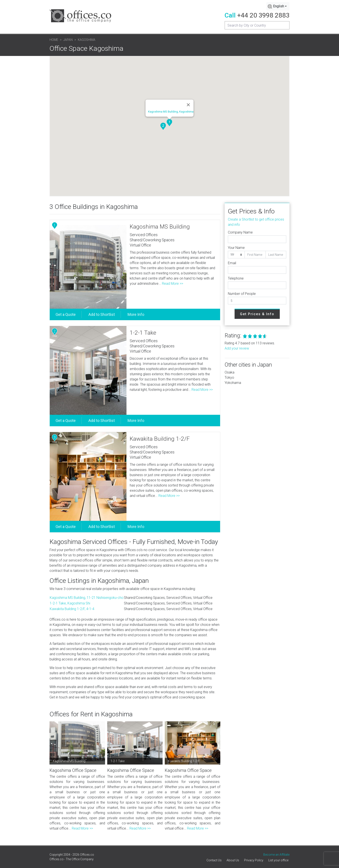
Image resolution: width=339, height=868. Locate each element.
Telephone (236, 278)
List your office (278, 860)
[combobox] (278, 6)
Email (232, 263)
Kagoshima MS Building (160, 227)
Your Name (236, 248)
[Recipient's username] (257, 25)
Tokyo (229, 378)
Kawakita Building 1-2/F (160, 439)
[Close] (188, 105)
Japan (68, 40)
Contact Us (214, 860)
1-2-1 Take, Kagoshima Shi (70, 603)
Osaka (229, 372)
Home (54, 40)
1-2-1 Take (143, 333)
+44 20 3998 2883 (263, 15)
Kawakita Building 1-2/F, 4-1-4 (72, 609)
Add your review (237, 348)
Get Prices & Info (257, 314)
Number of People (242, 294)
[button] (169, 123)
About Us (233, 860)
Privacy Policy (254, 860)
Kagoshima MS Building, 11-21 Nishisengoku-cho (87, 598)
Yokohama (233, 383)
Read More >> (173, 284)
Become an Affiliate (276, 855)
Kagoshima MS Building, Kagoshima (171, 112)
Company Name (240, 232)
